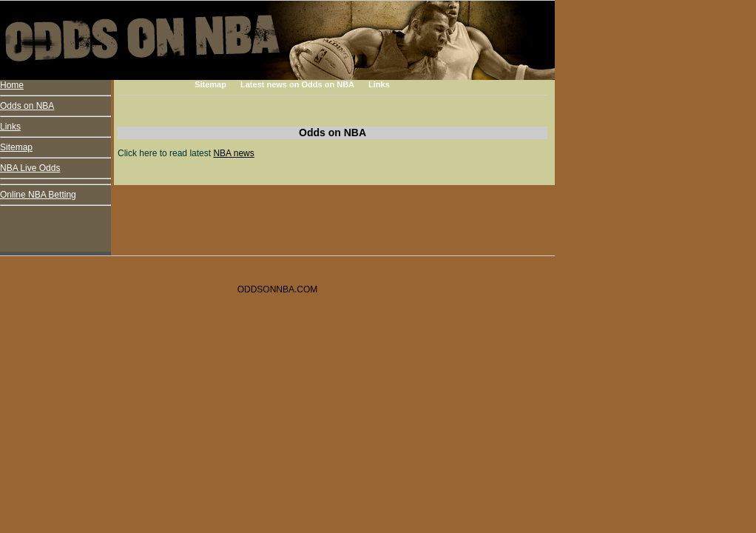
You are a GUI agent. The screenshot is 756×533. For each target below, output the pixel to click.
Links (379, 84)
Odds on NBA (27, 106)
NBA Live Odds (30, 168)
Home (12, 85)
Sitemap (210, 84)
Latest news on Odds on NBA (297, 84)
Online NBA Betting (38, 195)
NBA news (233, 153)
